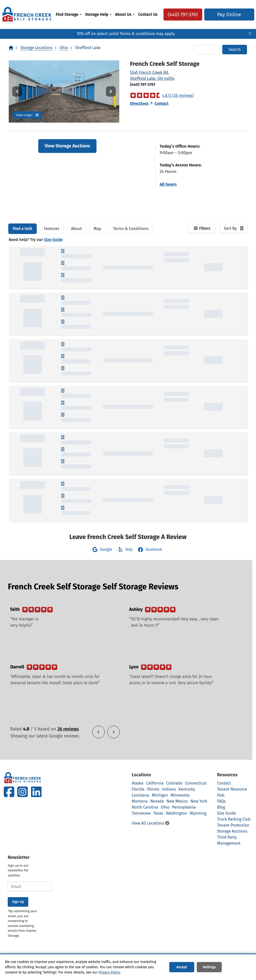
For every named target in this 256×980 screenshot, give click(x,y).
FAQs (221, 801)
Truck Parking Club (234, 819)
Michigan (160, 795)
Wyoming (198, 813)
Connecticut (196, 783)
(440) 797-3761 (181, 18)
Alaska (137, 783)
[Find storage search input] (207, 50)
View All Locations (150, 823)
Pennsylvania (184, 807)
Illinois (153, 789)
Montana (140, 801)
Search (235, 49)
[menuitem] (69, 17)
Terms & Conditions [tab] (131, 229)
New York (199, 801)
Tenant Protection (233, 825)
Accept (181, 967)
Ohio (64, 48)
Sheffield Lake (88, 48)
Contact (161, 103)
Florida (138, 789)
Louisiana (140, 795)
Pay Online (227, 18)
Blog (221, 807)
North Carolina (145, 807)
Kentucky (187, 789)
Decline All (238, 967)
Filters (205, 228)
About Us (123, 14)
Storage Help (97, 14)
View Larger (27, 115)
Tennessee (141, 813)
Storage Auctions (232, 831)
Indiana (169, 789)
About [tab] (76, 229)
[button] (17, 91)
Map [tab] (97, 229)
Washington (177, 813)
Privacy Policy (109, 972)
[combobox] (233, 228)
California (155, 783)
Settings (209, 967)
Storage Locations (36, 48)
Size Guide (53, 240)
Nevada (157, 801)
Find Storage (67, 14)
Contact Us (145, 17)
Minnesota (180, 795)
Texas (158, 813)
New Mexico (177, 801)
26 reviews (68, 729)
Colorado (174, 783)
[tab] (22, 229)
